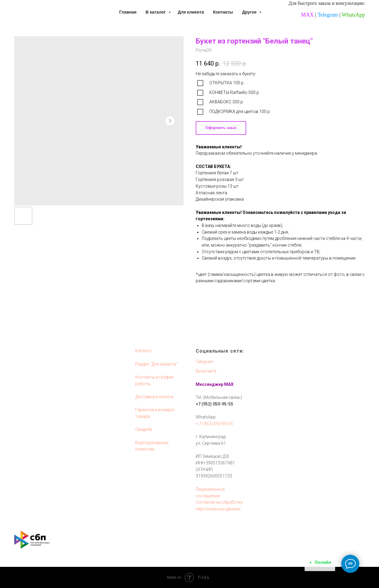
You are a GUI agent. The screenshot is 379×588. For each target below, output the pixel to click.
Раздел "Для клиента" (156, 364)
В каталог (156, 12)
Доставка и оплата (154, 397)
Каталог (144, 351)
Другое (250, 12)
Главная (128, 12)
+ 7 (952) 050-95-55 (214, 424)
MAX (307, 15)
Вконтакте (206, 371)
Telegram (328, 15)
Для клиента (191, 12)
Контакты (223, 12)
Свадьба (144, 429)
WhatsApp (353, 15)
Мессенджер (209, 384)
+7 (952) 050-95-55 (214, 404)
